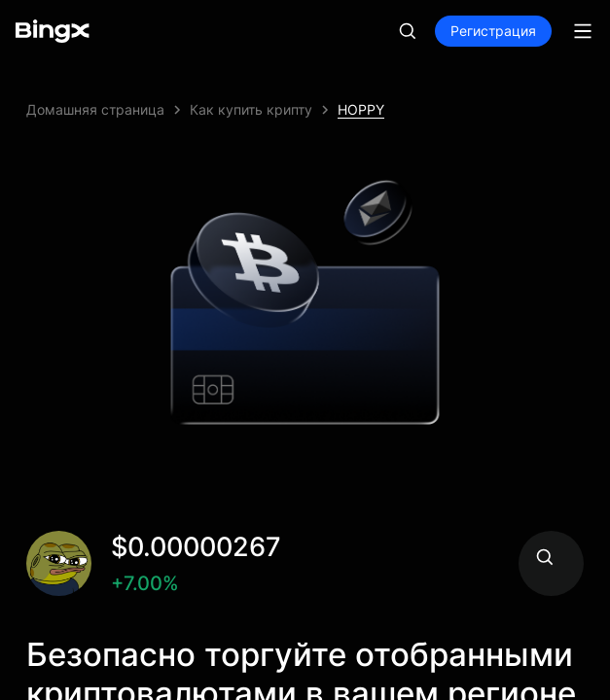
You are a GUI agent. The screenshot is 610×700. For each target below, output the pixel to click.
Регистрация (493, 31)
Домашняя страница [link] (95, 109)
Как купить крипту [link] (251, 109)
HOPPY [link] (361, 109)
